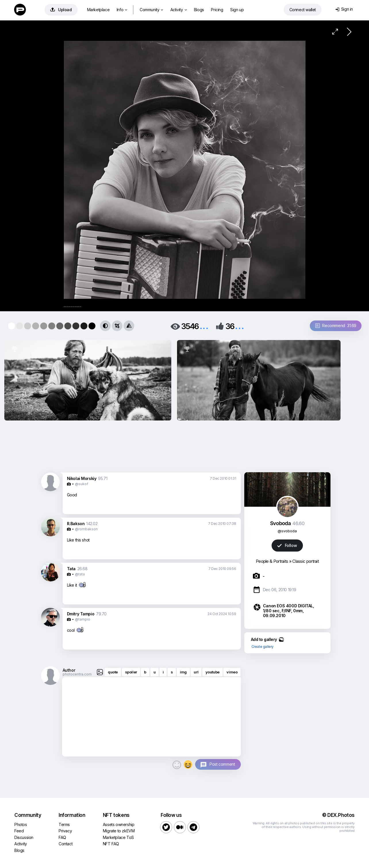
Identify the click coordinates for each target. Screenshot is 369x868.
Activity (179, 10)
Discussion (24, 837)
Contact (66, 844)
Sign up (237, 10)
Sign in (344, 9)
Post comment (222, 764)
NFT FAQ (111, 844)
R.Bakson (76, 524)
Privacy (65, 831)
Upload (61, 10)
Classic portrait (305, 561)
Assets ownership (119, 824)
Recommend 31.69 (336, 325)
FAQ (62, 837)
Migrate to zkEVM (119, 831)
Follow (287, 545)
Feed (19, 831)
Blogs (199, 10)
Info (122, 10)
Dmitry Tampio (81, 614)
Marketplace (98, 10)
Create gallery (263, 647)
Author (69, 670)
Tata (71, 569)
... (204, 326)
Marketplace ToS (118, 837)
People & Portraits (272, 561)
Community (151, 10)
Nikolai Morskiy (82, 478)
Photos (21, 824)
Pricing (217, 10)
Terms (64, 824)
